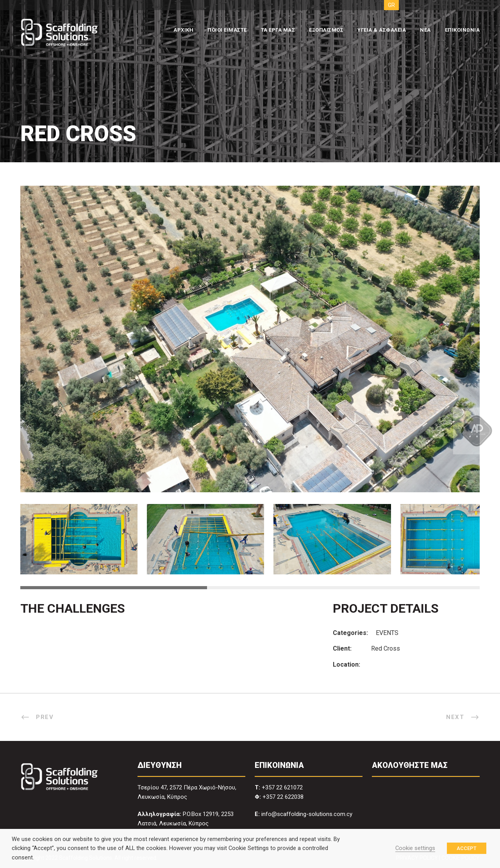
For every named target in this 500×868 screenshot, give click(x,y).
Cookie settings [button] (415, 848)
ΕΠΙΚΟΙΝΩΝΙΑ (462, 30)
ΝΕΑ (425, 30)
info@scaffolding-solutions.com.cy (307, 814)
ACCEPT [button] (467, 848)
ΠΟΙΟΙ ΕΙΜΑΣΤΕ (227, 30)
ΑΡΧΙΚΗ (183, 30)
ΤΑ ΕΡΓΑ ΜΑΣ (278, 30)
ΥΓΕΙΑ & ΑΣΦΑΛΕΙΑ (382, 30)
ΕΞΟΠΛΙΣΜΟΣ (326, 30)
